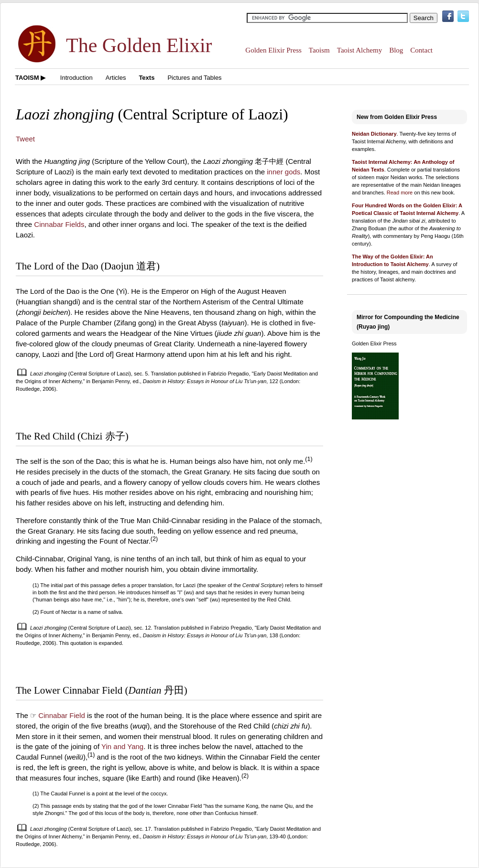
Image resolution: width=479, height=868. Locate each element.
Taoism (319, 50)
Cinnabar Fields (59, 224)
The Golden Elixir (139, 45)
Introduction (76, 78)
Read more (400, 193)
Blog (396, 50)
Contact (421, 50)
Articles (116, 78)
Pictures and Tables (194, 78)
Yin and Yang (122, 746)
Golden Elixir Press (273, 50)
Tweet (25, 139)
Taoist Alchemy (359, 50)
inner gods (283, 172)
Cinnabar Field (62, 715)
